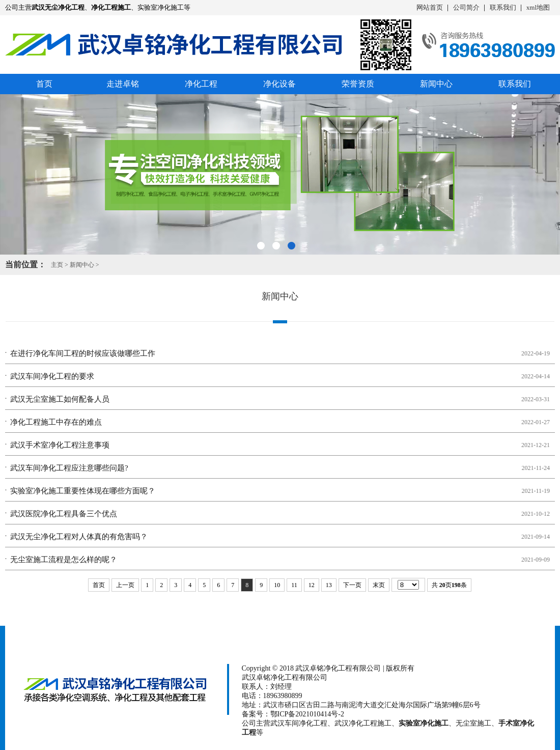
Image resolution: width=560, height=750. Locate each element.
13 (329, 585)
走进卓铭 (123, 84)
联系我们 (503, 7)
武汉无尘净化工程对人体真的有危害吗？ (79, 537)
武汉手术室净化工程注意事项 (60, 445)
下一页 (352, 585)
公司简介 (466, 7)
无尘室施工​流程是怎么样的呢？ (64, 560)
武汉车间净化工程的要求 (52, 376)
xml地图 (538, 7)
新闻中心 (436, 84)
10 (277, 585)
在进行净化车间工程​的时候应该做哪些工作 (83, 353)
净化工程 (201, 84)
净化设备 (279, 84)
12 (312, 585)
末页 (379, 585)
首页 (44, 84)
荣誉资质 (358, 84)
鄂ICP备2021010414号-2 (307, 714)
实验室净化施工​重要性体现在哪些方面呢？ (83, 491)
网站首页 (430, 7)
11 (294, 585)
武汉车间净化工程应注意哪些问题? (69, 468)
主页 (57, 265)
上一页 (125, 585)
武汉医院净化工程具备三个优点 (64, 514)
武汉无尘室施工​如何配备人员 (60, 399)
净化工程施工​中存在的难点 (56, 422)
